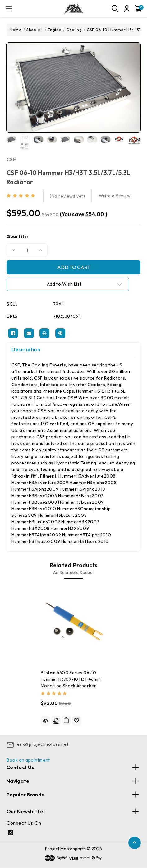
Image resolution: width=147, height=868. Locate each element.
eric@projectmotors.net (43, 744)
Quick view (45, 721)
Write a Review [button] (115, 196)
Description (26, 350)
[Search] (115, 9)
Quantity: (17, 236)
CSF (11, 159)
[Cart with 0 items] (137, 9)
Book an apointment (28, 760)
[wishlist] (77, 721)
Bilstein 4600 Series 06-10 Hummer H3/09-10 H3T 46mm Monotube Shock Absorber (71, 679)
